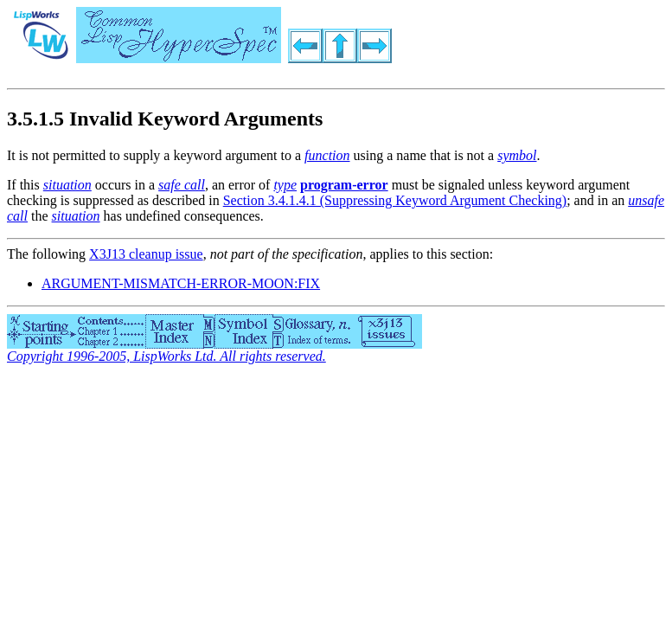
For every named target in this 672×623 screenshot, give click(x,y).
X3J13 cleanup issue (146, 254)
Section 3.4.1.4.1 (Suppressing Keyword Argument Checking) (395, 200)
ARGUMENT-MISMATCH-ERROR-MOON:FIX (181, 283)
